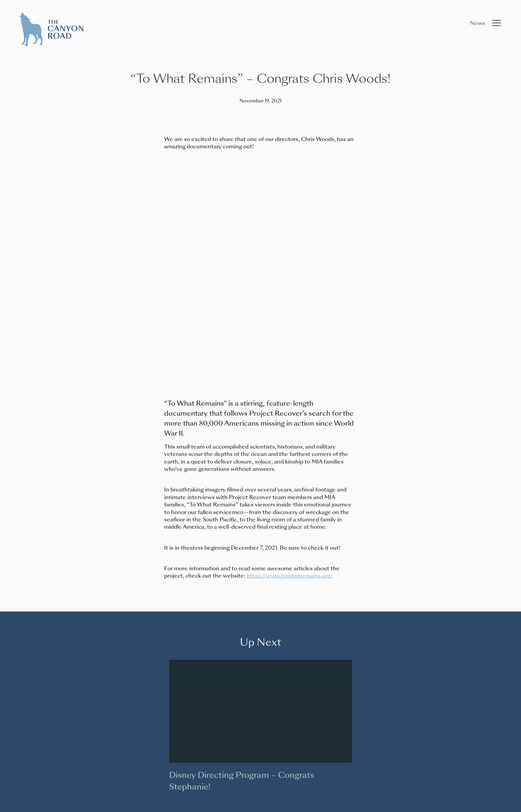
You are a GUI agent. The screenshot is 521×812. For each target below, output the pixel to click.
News (477, 23)
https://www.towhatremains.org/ (290, 576)
